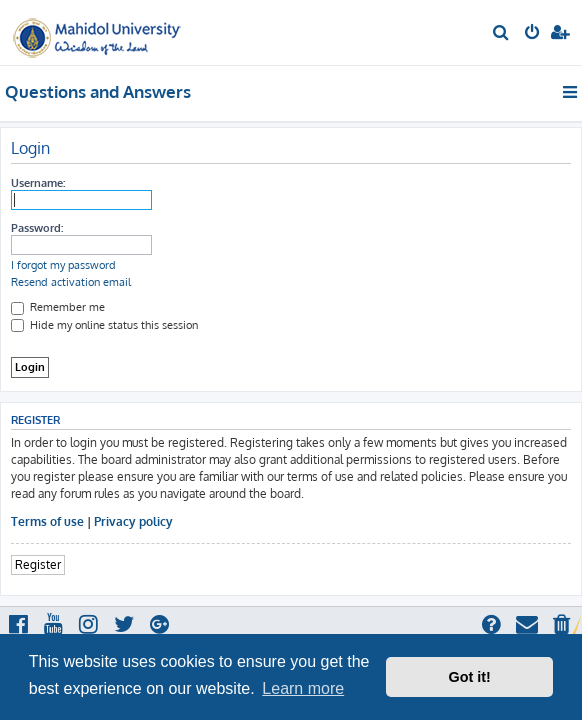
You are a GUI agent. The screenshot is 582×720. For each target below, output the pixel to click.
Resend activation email (71, 282)
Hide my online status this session (104, 325)
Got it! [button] (470, 677)
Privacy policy (133, 521)
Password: (37, 228)
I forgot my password (63, 265)
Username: (38, 183)
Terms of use (47, 521)
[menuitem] (501, 34)
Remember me (58, 307)
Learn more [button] (303, 688)
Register (38, 564)
